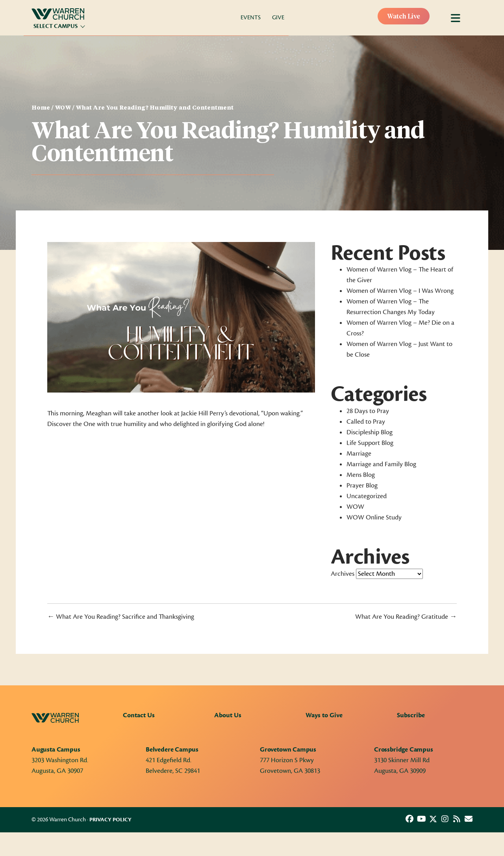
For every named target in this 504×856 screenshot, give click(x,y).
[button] (409, 819)
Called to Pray (366, 422)
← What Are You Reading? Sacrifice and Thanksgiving (121, 617)
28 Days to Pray (368, 411)
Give (278, 18)
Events (251, 18)
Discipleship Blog (370, 432)
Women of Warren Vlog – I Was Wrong (400, 291)
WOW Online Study (374, 517)
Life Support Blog (370, 443)
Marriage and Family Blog (381, 464)
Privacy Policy (110, 820)
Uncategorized (367, 496)
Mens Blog (361, 475)
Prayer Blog (362, 486)
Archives (343, 574)
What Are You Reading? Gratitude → (406, 617)
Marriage (359, 454)
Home (41, 108)
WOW (63, 108)
